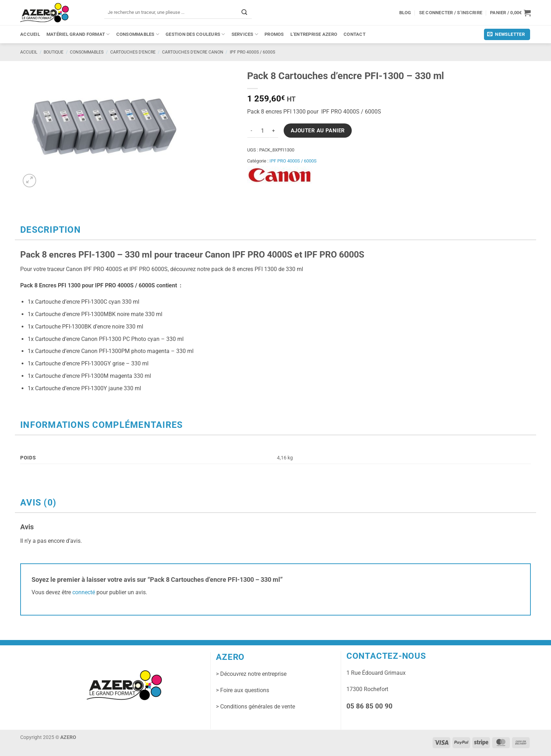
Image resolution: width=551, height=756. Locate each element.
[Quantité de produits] (263, 131)
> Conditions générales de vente (255, 707)
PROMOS (274, 34)
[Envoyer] (244, 12)
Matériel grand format (78, 34)
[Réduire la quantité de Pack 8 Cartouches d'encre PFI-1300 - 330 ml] (251, 131)
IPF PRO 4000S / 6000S (252, 52)
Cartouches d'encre (133, 52)
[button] (510, 13)
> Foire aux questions (243, 690)
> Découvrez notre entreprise (251, 674)
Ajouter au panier (318, 131)
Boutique (54, 52)
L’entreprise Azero (314, 34)
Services (245, 34)
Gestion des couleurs (195, 34)
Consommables (138, 34)
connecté (84, 592)
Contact (355, 34)
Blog (405, 13)
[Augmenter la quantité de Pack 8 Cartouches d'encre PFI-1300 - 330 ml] (274, 131)
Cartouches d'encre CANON (193, 52)
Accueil (30, 34)
